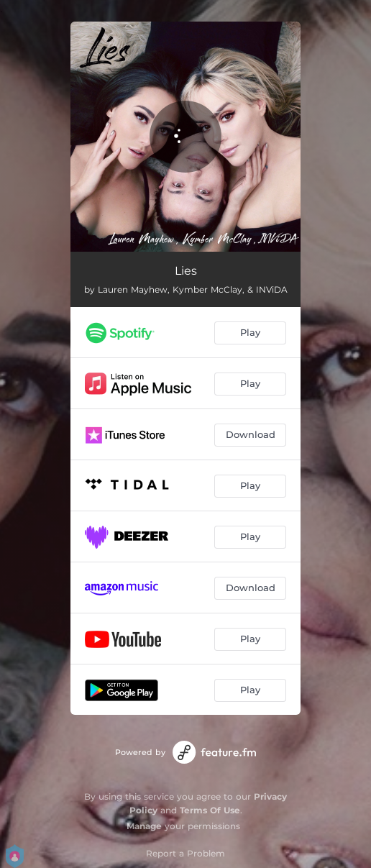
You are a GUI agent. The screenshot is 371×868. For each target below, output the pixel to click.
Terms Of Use (210, 810)
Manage (144, 826)
